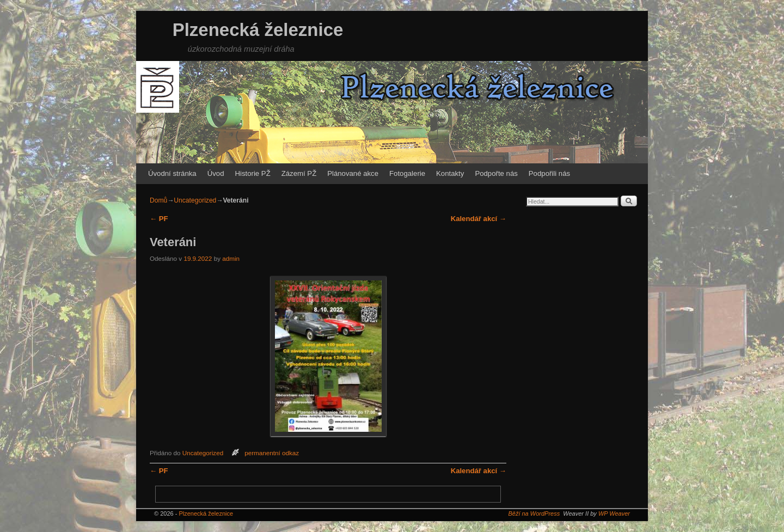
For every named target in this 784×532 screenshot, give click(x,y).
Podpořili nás (549, 173)
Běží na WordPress (534, 513)
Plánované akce (353, 173)
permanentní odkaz (272, 453)
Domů (158, 200)
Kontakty (450, 173)
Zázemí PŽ (299, 173)
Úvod (216, 173)
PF (159, 219)
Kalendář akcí (479, 219)
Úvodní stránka (172, 173)
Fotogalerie (407, 173)
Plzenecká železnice (258, 30)
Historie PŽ (253, 173)
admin (231, 258)
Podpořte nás (496, 173)
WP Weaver (614, 513)
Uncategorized (195, 200)
